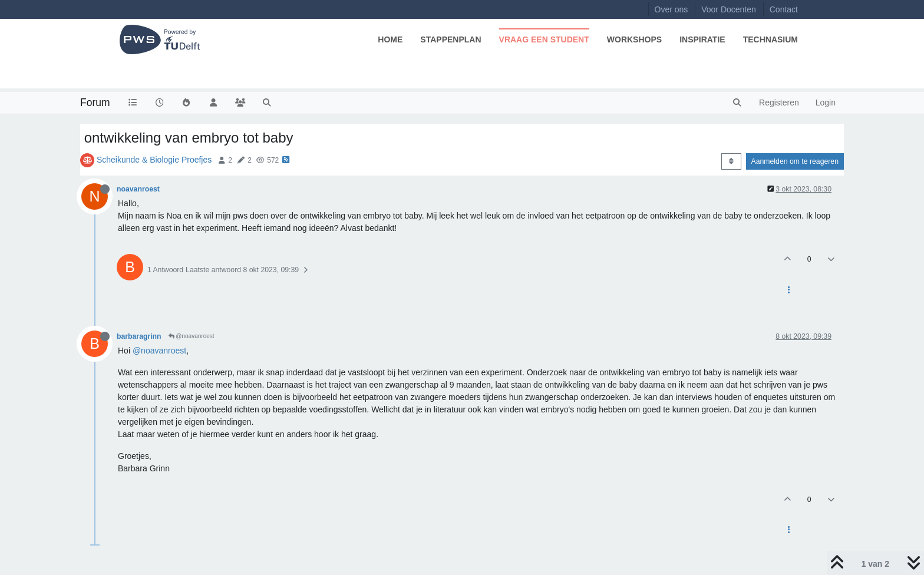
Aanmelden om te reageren (795, 161)
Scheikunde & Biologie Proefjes (154, 160)
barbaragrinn (139, 336)
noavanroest (138, 189)
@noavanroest (192, 336)
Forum (95, 103)
